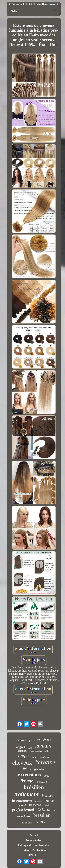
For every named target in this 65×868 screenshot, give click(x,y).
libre (47, 776)
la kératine (47, 809)
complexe (23, 751)
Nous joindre (34, 840)
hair (47, 751)
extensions (29, 775)
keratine (39, 802)
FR (37, 855)
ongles (21, 747)
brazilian (42, 815)
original (22, 805)
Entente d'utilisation (34, 850)
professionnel (23, 809)
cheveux (22, 763)
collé (30, 748)
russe (34, 757)
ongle (23, 756)
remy (40, 821)
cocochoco (24, 816)
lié (25, 769)
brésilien (34, 787)
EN (31, 855)
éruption (27, 823)
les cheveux (35, 805)
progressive (37, 769)
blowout (21, 740)
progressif (42, 782)
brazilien (47, 796)
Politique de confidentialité (34, 845)
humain (43, 746)
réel (47, 805)
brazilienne (44, 757)
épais (47, 740)
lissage (27, 781)
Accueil (34, 835)
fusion (35, 739)
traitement (26, 794)
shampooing (36, 751)
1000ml (51, 801)
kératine (45, 762)
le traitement (22, 800)
